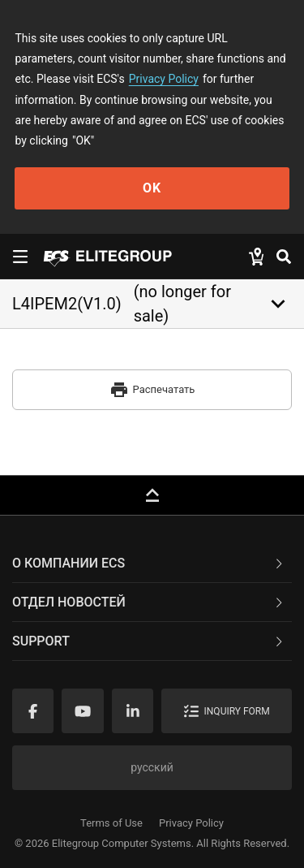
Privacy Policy (164, 79)
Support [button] (149, 641)
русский (152, 767)
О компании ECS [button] (149, 563)
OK (152, 188)
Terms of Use (111, 823)
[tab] (152, 564)
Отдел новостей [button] (149, 602)
